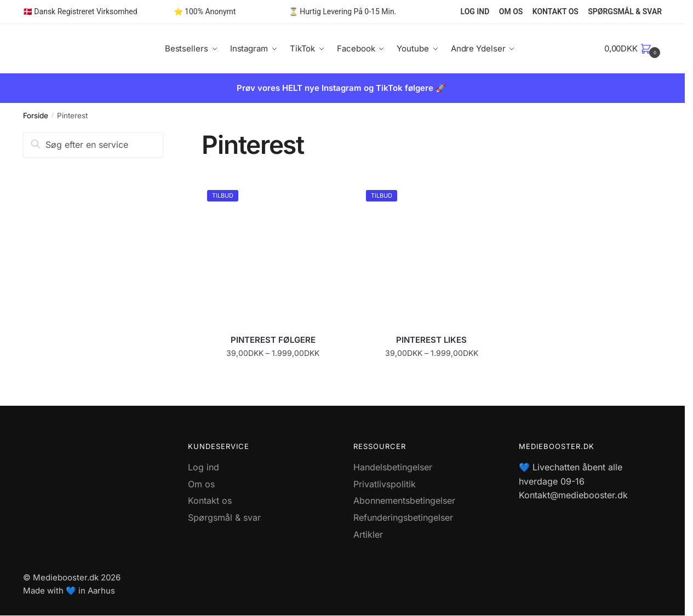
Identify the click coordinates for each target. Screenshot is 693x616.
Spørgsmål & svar (224, 517)
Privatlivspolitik (385, 484)
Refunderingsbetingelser (403, 517)
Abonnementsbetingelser (404, 500)
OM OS (511, 11)
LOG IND (475, 11)
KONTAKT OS (555, 11)
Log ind (204, 467)
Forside (36, 116)
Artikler (368, 534)
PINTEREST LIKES (431, 340)
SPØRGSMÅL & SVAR (625, 11)
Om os (201, 484)
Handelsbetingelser (393, 467)
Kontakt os (210, 500)
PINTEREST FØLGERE (273, 340)
